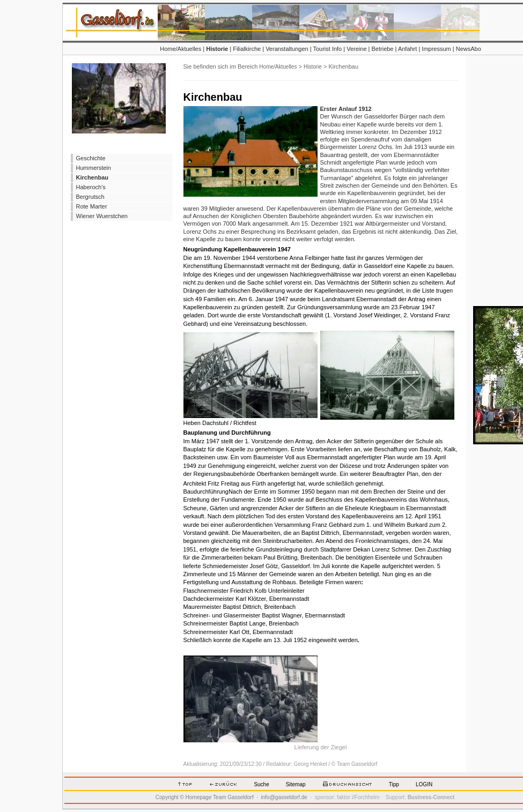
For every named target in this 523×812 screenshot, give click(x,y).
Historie (217, 49)
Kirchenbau (93, 177)
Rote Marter (92, 206)
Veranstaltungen (287, 49)
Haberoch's (91, 187)
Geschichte (91, 158)
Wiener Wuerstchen (102, 216)
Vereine (356, 49)
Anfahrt (407, 49)
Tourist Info (327, 49)
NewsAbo (469, 49)
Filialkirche (247, 49)
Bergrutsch (90, 197)
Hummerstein (94, 168)
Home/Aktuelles (181, 49)
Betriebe (383, 49)
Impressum (436, 49)
